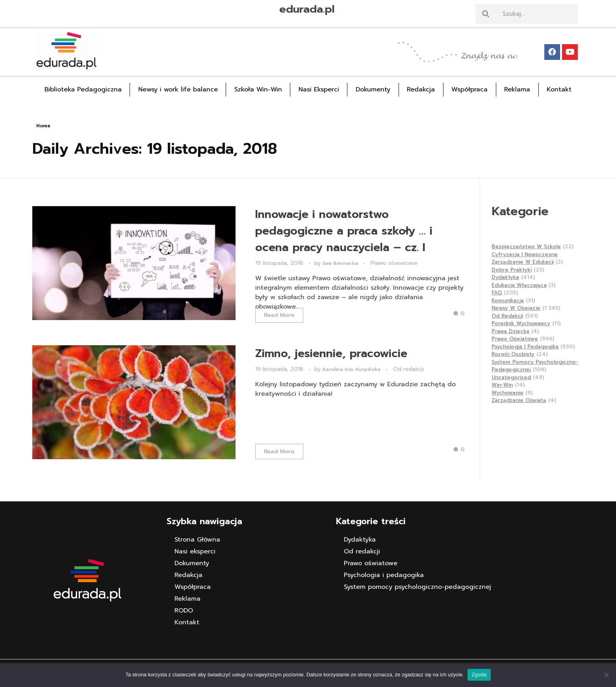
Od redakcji (408, 369)
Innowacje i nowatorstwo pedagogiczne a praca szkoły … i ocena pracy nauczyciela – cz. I (344, 231)
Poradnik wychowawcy (521, 323)
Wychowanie (507, 393)
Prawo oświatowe (394, 263)
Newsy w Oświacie (516, 308)
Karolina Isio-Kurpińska (352, 369)
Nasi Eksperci (319, 89)
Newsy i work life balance (178, 89)
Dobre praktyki (512, 270)
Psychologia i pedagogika (525, 347)
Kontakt (559, 89)
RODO (184, 611)
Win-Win (502, 385)
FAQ (497, 293)
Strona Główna (197, 540)
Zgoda (479, 675)
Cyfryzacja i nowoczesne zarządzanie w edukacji (525, 258)
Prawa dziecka (510, 331)
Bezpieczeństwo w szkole (526, 247)
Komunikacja (508, 301)
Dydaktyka (505, 277)
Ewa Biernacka (341, 263)
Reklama (517, 89)
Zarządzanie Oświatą (519, 400)
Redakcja (421, 89)
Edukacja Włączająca (519, 285)
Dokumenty (373, 89)
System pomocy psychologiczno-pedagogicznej (417, 587)
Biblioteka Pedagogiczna (83, 89)
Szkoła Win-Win (258, 89)
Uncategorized (511, 377)
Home (43, 126)
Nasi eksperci (195, 551)
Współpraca (469, 89)
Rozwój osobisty (513, 354)
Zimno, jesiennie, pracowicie (331, 353)
